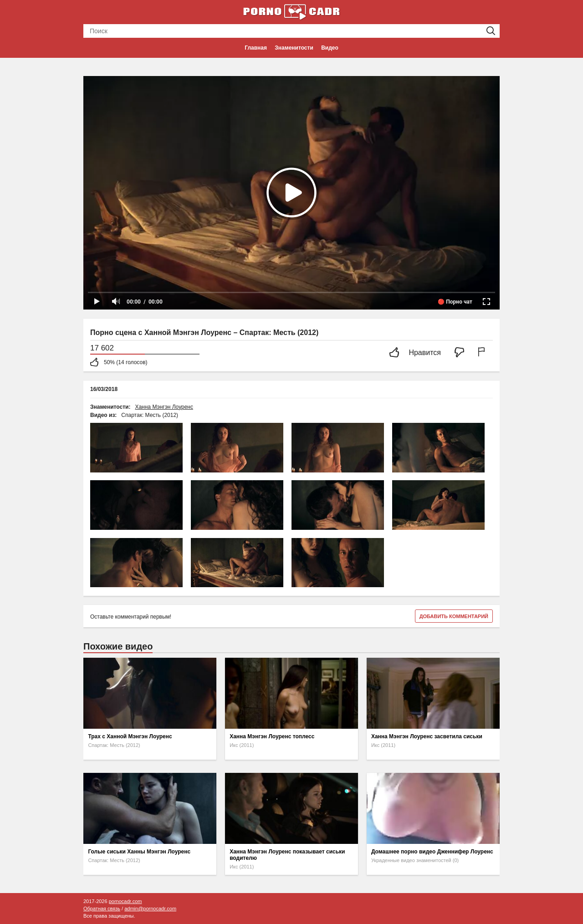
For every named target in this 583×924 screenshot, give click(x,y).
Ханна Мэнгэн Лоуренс (164, 407)
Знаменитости (294, 48)
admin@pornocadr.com (150, 909)
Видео (330, 48)
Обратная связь (102, 909)
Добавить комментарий (454, 616)
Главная (256, 48)
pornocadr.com (125, 901)
